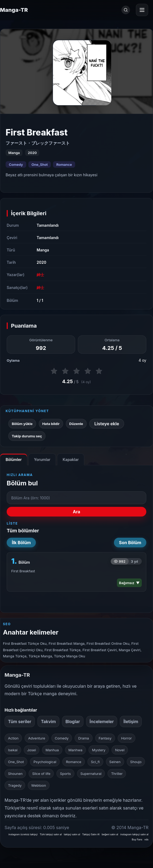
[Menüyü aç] (142, 10)
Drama (83, 738)
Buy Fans (137, 839)
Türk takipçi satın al (51, 834)
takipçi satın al (72, 834)
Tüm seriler (20, 721)
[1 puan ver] (54, 371)
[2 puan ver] (65, 371)
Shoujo (136, 762)
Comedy (16, 164)
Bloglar (73, 721)
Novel (120, 750)
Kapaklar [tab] (71, 459)
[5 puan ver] (99, 371)
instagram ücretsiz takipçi (23, 834)
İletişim (131, 721)
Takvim (48, 721)
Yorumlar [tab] (42, 459)
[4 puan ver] (88, 371)
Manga (43, 250)
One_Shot (40, 164)
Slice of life (41, 774)
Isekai (13, 750)
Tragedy (15, 785)
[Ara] (126, 10)
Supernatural (91, 774)
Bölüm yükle (22, 424)
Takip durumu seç (27, 436)
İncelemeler (102, 721)
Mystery (99, 750)
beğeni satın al (110, 834)
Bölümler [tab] (14, 459)
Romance (64, 164)
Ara (76, 512)
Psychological (45, 762)
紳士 (40, 275)
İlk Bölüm (21, 543)
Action (13, 738)
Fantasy (105, 738)
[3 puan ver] (76, 371)
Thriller (117, 774)
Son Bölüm (130, 543)
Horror (127, 738)
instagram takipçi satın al (134, 834)
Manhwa (75, 750)
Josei (32, 750)
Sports (65, 774)
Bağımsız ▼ (129, 583)
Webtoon (39, 785)
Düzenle (76, 424)
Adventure (37, 738)
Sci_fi (95, 762)
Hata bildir (51, 424)
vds (146, 839)
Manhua (52, 750)
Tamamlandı (48, 225)
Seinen (115, 762)
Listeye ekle (107, 424)
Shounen (15, 774)
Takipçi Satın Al (91, 834)
